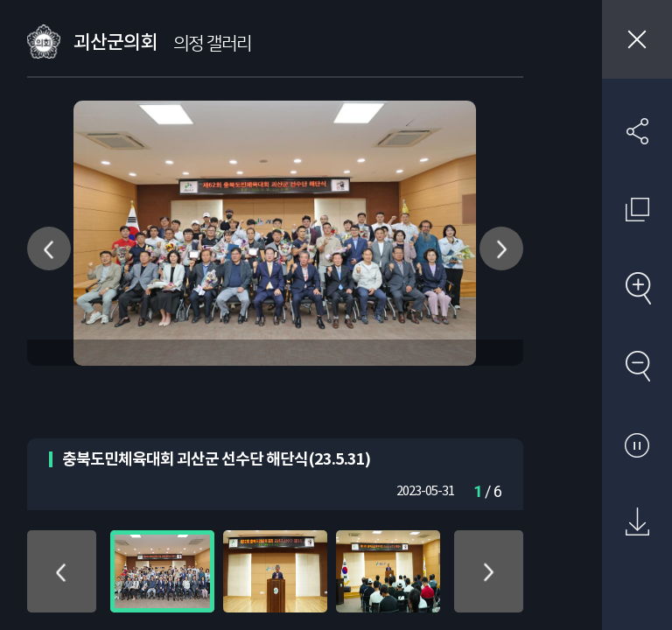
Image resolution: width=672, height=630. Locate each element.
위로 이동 (62, 571)
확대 (637, 288)
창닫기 (637, 39)
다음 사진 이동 (501, 248)
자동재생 (637, 444)
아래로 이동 (489, 571)
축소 (637, 366)
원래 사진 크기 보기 (637, 209)
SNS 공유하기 (637, 131)
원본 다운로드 (637, 522)
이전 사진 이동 (49, 248)
